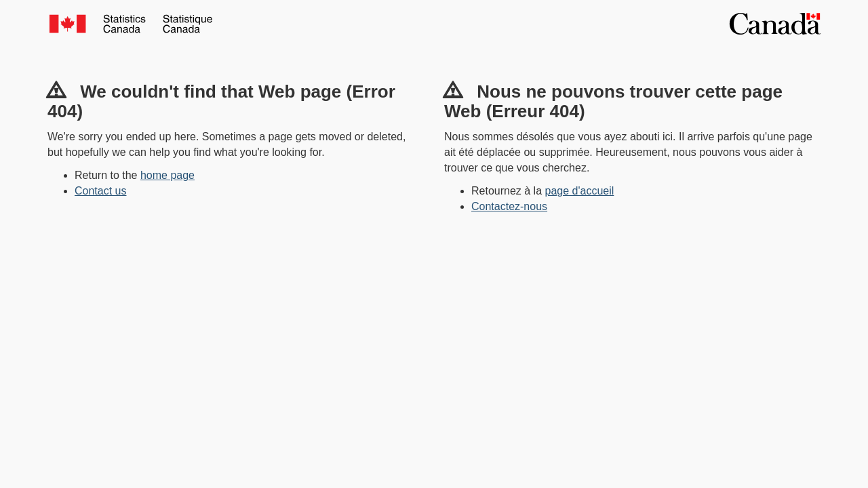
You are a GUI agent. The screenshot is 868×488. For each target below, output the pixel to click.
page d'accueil (580, 191)
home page (167, 175)
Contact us (100, 191)
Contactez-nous (509, 206)
